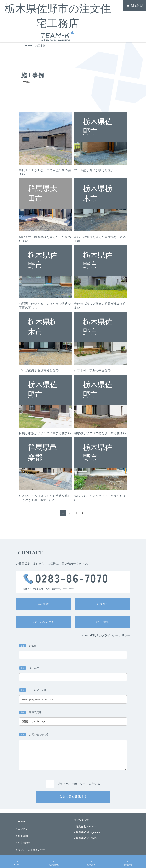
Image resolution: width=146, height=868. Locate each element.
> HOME (21, 822)
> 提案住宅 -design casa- (88, 832)
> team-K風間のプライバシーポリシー (106, 635)
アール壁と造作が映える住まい (95, 170)
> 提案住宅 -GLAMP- (85, 838)
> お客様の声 (23, 843)
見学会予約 (54, 862)
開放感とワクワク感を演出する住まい (100, 433)
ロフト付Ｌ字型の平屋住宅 (92, 370)
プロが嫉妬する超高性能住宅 (39, 370)
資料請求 (91, 862)
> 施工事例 (22, 836)
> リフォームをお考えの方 (30, 850)
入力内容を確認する (73, 797)
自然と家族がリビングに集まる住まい (45, 433)
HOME (17, 862)
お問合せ (128, 862)
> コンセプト (23, 829)
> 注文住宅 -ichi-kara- (86, 827)
